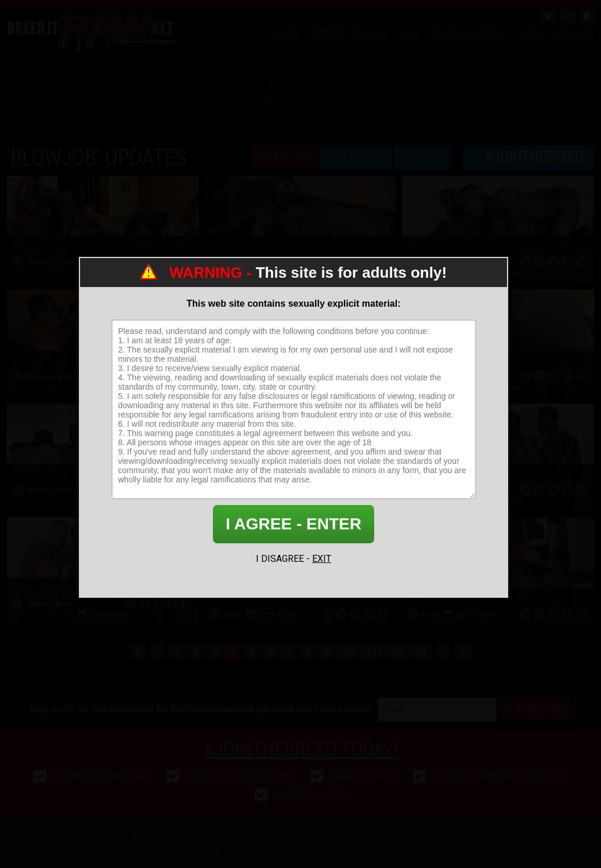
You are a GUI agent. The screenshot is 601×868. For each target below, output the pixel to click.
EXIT (322, 559)
